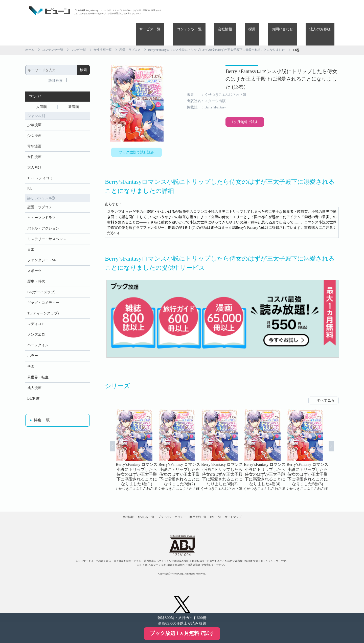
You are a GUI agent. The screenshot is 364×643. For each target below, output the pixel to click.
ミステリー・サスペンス (47, 229)
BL (30, 175)
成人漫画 (34, 391)
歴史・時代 (36, 275)
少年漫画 (34, 105)
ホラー (33, 357)
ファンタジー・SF (42, 252)
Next (338, 434)
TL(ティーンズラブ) (43, 310)
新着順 (74, 85)
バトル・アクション (43, 217)
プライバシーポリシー (167, 503)
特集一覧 (42, 425)
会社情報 (251, 11)
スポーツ (34, 263)
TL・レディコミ (40, 163)
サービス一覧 (191, 11)
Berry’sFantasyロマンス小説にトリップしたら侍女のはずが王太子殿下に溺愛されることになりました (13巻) (263, 63)
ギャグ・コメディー (43, 298)
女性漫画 (34, 140)
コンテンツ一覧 (223, 11)
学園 (31, 368)
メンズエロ (36, 333)
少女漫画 (34, 116)
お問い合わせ (294, 11)
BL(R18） (35, 403)
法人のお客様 (324, 11)
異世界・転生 (38, 380)
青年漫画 (34, 128)
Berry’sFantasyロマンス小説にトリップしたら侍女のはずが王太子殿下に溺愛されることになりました (242, 27)
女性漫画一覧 (112, 27)
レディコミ (36, 322)
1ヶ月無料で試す (212, 131)
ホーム (31, 27)
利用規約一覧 (204, 503)
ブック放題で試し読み (136, 131)
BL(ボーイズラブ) (41, 287)
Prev (106, 434)
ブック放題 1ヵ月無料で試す (182, 633)
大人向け (34, 151)
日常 (31, 240)
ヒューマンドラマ (41, 205)
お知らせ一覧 (129, 503)
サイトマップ (260, 503)
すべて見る (326, 382)
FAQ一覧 (232, 503)
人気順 (41, 85)
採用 (271, 11)
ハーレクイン (38, 345)
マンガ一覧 (85, 27)
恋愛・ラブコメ (142, 27)
